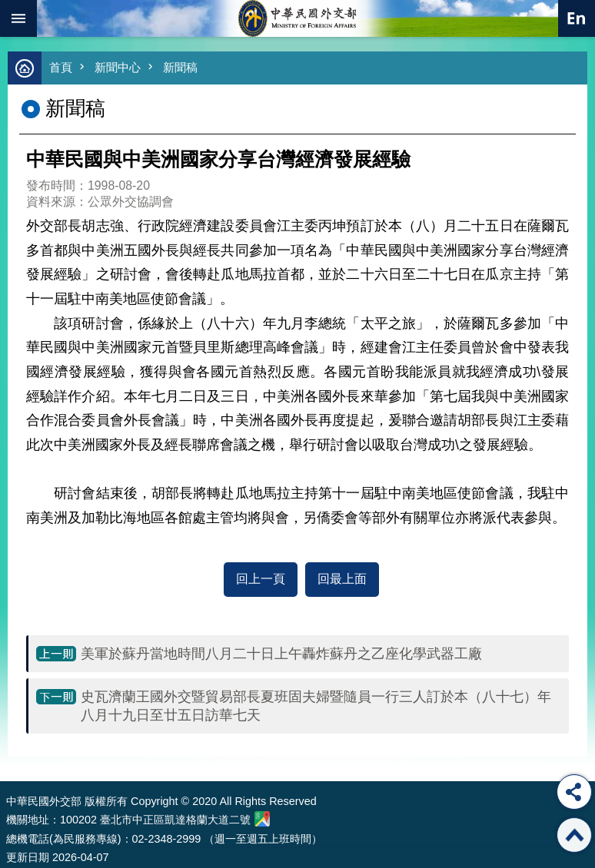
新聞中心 (118, 67)
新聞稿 (180, 67)
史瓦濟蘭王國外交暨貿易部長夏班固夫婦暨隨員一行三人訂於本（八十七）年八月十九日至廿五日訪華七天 (316, 706)
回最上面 (342, 579)
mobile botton (18, 18)
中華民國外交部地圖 (262, 819)
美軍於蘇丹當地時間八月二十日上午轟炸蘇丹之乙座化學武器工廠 (281, 654)
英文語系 (577, 18)
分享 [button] (574, 792)
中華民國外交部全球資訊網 (297, 18)
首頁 (61, 67)
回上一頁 (261, 579)
